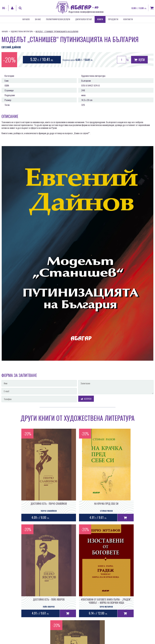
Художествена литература (22, 31)
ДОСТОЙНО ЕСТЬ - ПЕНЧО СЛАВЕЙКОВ (26, 496)
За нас (38, 19)
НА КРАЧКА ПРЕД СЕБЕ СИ (77, 496)
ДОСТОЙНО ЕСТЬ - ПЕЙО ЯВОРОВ (129, 496)
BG (4, 8)
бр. (123, 60)
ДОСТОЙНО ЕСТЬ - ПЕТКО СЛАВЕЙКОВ (103, 584)
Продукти (113, 19)
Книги (100, 19)
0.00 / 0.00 (139, 8)
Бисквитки (90, 641)
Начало (26, 19)
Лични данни (79, 641)
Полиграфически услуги (58, 19)
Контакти (128, 19)
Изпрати (86, 399)
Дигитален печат (84, 19)
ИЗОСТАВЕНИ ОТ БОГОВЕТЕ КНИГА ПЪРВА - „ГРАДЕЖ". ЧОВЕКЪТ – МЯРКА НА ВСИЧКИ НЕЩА (52, 587)
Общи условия (66, 641)
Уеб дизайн (111, 625)
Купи (139, 60)
